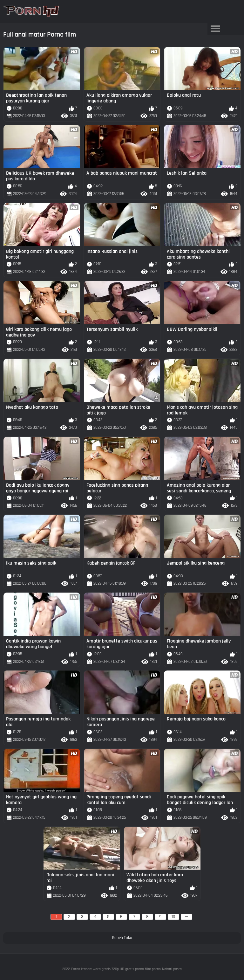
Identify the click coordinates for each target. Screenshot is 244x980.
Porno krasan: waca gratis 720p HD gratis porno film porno (116, 969)
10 (173, 917)
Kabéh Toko (122, 938)
